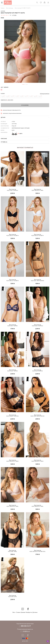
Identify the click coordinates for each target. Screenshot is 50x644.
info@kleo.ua (26, 631)
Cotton (3, 11)
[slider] (5, 15)
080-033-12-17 (26, 626)
